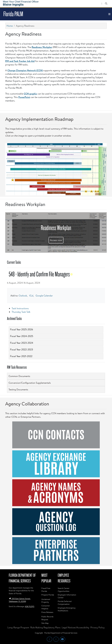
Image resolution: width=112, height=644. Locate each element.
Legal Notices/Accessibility (75, 627)
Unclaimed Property (46, 601)
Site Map (45, 623)
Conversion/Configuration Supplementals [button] (30, 383)
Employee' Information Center (67, 596)
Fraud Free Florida (46, 590)
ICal (31, 296)
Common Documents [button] (19, 376)
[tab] (56, 329)
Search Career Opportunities (64, 590)
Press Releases (47, 612)
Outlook (23, 296)
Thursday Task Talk (21, 312)
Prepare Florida (48, 595)
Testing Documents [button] (18, 389)
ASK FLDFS (30, 606)
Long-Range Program (18, 627)
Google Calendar (44, 296)
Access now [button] (56, 240)
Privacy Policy (97, 627)
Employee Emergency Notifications (67, 609)
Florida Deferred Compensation (65, 603)
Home (10, 26)
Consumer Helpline (46, 607)
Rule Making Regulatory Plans (45, 627)
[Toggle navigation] (109, 14)
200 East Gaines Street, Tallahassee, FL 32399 (20, 600)
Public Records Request (47, 618)
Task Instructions (20, 308)
